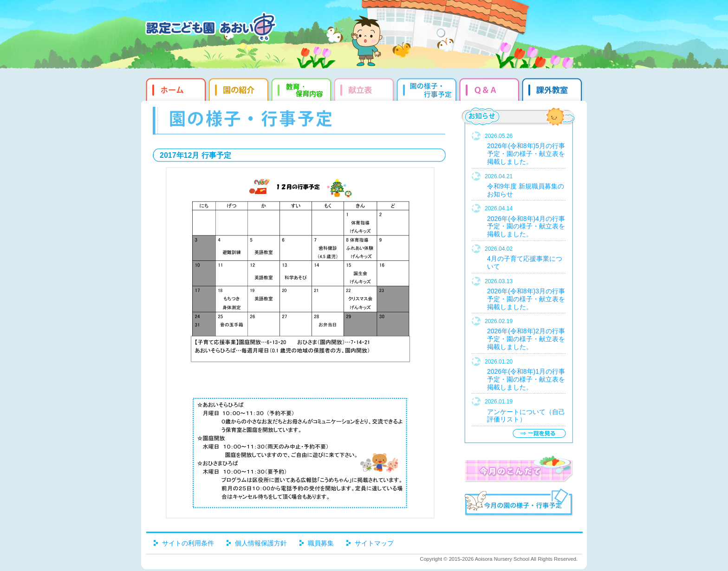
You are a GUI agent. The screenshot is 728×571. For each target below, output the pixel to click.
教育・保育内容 (302, 88)
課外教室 (553, 88)
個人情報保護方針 (261, 543)
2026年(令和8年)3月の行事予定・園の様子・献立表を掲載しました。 (526, 299)
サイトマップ (374, 543)
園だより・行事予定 (428, 88)
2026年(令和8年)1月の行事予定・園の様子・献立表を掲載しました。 (526, 379)
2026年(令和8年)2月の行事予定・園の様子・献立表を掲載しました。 (526, 339)
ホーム (175, 88)
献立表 (365, 88)
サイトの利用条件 (188, 543)
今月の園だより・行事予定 (518, 504)
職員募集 (321, 543)
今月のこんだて (518, 469)
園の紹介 (240, 88)
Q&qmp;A (491, 88)
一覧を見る (539, 433)
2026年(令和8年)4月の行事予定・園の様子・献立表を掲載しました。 (526, 227)
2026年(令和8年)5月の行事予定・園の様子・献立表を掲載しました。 (526, 154)
